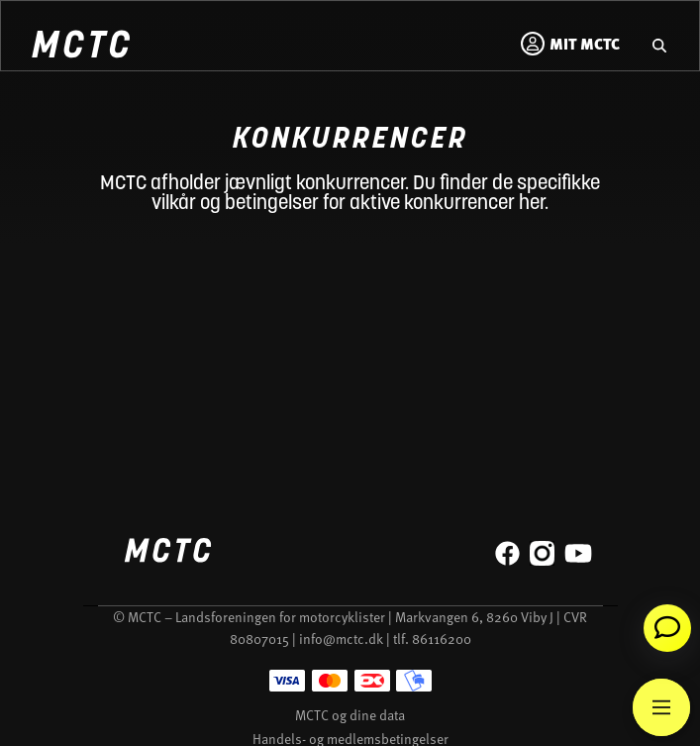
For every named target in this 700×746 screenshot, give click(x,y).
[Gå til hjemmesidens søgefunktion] (659, 43)
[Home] (80, 47)
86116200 (442, 639)
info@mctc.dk (341, 639)
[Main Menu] (661, 707)
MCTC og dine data (350, 715)
